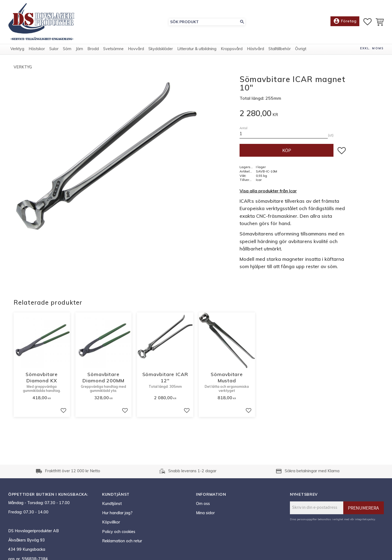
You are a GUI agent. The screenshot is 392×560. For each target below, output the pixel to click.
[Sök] (242, 22)
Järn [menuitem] (79, 50)
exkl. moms (372, 49)
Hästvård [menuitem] (255, 50)
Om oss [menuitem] (203, 504)
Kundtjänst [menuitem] (112, 504)
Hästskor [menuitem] (37, 50)
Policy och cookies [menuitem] (119, 532)
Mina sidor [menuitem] (205, 513)
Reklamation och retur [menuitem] (122, 541)
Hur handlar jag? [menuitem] (117, 513)
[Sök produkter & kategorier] (204, 22)
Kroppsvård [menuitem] (232, 50)
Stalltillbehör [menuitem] (280, 50)
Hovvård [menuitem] (136, 50)
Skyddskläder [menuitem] (161, 50)
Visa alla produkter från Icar (268, 191)
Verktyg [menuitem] (17, 50)
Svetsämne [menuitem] (113, 50)
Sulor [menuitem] (54, 50)
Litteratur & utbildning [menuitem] (197, 50)
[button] (367, 22)
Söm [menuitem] (67, 50)
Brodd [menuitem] (93, 50)
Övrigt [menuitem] (301, 50)
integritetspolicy (365, 519)
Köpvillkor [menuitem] (111, 522)
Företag (345, 22)
